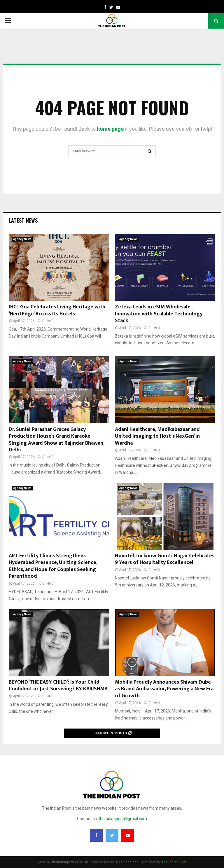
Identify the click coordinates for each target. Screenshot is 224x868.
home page (110, 129)
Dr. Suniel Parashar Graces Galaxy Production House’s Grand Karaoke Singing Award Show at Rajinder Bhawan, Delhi (56, 440)
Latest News (23, 220)
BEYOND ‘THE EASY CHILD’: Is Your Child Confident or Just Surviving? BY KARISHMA (58, 686)
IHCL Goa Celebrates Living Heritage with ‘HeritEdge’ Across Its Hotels (57, 310)
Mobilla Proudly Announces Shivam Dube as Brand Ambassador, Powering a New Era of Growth (164, 689)
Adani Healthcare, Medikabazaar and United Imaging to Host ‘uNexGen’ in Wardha (157, 436)
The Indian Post (174, 862)
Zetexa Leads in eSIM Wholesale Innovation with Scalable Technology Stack (159, 314)
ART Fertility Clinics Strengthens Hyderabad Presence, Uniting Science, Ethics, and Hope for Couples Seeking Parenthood (53, 566)
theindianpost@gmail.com (123, 819)
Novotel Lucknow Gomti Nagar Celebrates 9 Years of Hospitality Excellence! (165, 559)
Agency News (22, 239)
